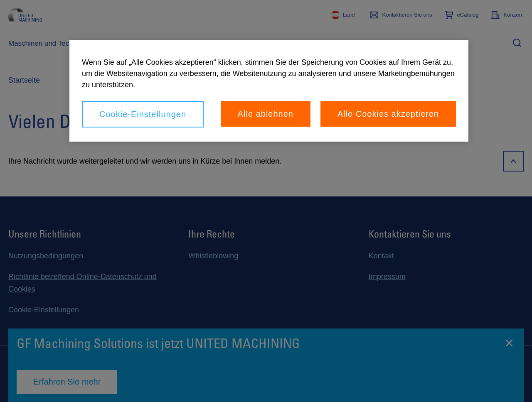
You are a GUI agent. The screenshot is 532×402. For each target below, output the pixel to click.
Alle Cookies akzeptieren (388, 114)
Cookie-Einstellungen (143, 114)
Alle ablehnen (266, 114)
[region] (269, 91)
